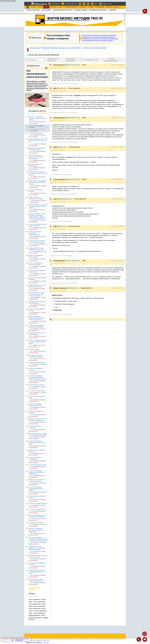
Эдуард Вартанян (59, 261)
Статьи (40, 7)
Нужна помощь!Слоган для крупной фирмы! (37, 334)
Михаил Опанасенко (60, 288)
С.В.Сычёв (46, 642)
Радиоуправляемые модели (37, 363)
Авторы (53, 7)
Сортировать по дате (42, 114)
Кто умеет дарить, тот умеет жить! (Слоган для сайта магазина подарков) (37, 294)
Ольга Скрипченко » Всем (37, 599)
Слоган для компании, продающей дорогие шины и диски (37, 443)
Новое (33, 7)
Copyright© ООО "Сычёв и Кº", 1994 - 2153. (38, 641)
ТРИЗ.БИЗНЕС (46, 10)
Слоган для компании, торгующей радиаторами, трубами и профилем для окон (38, 377)
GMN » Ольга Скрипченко (37, 602)
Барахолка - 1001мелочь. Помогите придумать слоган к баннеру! (38, 118)
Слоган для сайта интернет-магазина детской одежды (37, 241)
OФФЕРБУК (112, 10)
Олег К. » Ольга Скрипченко (38, 611)
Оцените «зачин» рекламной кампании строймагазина (37, 419)
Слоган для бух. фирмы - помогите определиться (36, 580)
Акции (117, 7)
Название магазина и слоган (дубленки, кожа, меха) (37, 286)
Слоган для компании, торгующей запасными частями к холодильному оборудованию (38, 539)
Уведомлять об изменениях (53, 60)
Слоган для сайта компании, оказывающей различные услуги (37, 572)
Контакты (109, 7)
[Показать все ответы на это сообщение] (64, 83)
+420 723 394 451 (71, 4)
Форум (46, 7)
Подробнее (19, 640)
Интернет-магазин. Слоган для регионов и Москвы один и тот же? (38, 141)
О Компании (100, 7)
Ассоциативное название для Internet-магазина (37, 302)
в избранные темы (92, 60)
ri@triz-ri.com (107, 4)
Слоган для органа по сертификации (35, 458)
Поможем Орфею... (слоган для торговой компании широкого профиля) (38, 206)
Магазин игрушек (34, 349)
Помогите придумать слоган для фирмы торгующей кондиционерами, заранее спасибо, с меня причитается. (38, 216)
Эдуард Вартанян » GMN (37, 615)
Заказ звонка (56, 4)
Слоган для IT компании (36, 523)
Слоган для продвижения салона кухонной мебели (36, 326)
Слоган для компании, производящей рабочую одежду (36, 489)
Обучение (82, 7)
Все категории (35, 48)
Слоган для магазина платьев (38, 465)
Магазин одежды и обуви (36, 385)
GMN (55, 88)
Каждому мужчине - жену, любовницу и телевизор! (36, 249)
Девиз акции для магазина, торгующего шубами (37, 149)
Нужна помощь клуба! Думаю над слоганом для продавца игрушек (37, 182)
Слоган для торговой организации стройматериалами (35, 233)
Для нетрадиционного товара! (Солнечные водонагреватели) (38, 434)
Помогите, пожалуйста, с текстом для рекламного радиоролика (36, 530)
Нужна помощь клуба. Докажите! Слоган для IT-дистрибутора (36, 157)
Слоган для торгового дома (37, 391)
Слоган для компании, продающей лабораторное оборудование (37, 472)
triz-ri (96, 4)
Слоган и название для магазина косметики (36, 264)
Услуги (60, 7)
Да (13, 640)
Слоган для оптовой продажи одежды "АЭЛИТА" (37, 225)
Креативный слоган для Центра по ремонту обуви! (38, 556)
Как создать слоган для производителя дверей (36, 356)
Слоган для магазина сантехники (35, 427)
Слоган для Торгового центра (37, 509)
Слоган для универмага (36, 133)
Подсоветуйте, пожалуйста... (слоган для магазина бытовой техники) (38, 173)
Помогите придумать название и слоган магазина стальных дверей (38, 342)
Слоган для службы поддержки (38, 503)
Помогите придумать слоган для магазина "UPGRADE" (37, 516)
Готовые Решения (71, 7)
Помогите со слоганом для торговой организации (37, 480)
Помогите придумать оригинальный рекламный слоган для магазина (37, 318)
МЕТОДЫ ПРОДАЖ (81, 10)
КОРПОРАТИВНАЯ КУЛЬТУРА (63, 10)
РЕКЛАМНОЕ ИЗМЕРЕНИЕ (98, 10)
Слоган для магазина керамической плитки (35, 405)
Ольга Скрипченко (59, 65)
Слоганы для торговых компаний (95, 48)
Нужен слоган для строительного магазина (36, 198)
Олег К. (56, 199)
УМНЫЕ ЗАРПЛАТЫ (33, 10)
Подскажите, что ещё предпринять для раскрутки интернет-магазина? (37, 548)
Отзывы (91, 7)
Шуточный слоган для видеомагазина (35, 165)
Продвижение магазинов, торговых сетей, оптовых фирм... (62, 48)
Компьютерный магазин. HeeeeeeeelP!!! (36, 256)
